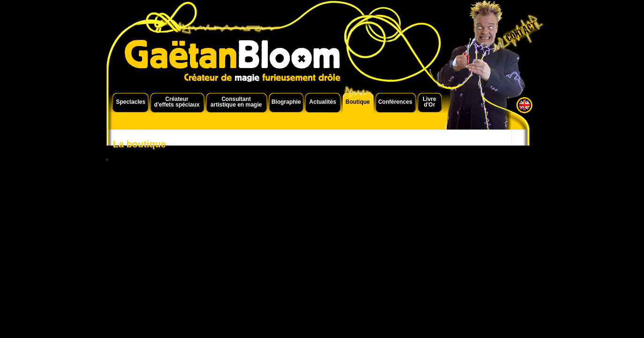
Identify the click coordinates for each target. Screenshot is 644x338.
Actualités (322, 102)
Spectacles (131, 102)
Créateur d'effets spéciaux (177, 102)
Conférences (395, 102)
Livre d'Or (429, 102)
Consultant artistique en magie (236, 102)
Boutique (358, 102)
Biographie (286, 102)
